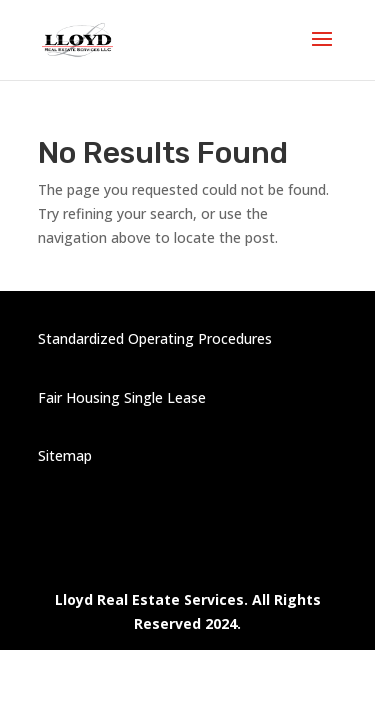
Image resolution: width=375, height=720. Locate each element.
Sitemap (65, 455)
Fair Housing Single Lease (122, 397)
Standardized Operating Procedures (155, 338)
